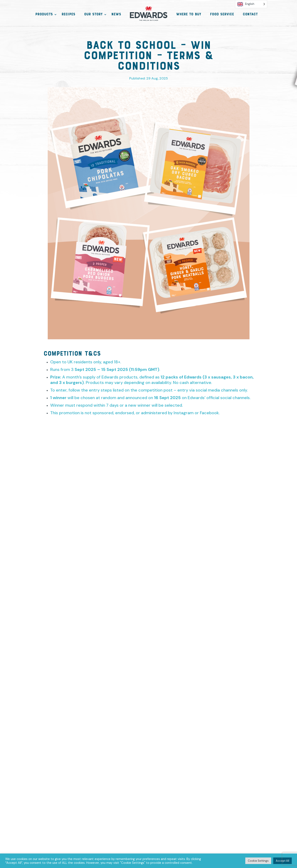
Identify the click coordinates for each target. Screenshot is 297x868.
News (116, 15)
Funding (187, 791)
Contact (250, 15)
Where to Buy (189, 15)
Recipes (68, 15)
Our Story (93, 15)
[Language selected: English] (251, 5)
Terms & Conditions (152, 791)
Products (44, 15)
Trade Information (220, 791)
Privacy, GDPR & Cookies (102, 791)
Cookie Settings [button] (258, 861)
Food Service (222, 15)
